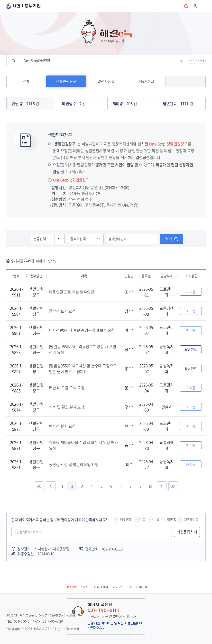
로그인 (195, 6)
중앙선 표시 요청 (62, 311)
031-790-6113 (112, 549)
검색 (169, 239)
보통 (156, 519)
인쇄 (202, 60)
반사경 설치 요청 (62, 426)
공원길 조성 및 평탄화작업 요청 (74, 464)
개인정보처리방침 (77, 587)
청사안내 (119, 587)
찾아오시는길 (138, 587)
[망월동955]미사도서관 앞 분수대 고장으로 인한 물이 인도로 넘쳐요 (83, 368)
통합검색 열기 (186, 6)
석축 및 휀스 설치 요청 (67, 407)
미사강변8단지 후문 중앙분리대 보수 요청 (82, 330)
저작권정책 (101, 587)
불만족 (171, 519)
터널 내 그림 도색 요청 (67, 388)
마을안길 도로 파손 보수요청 (72, 292)
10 (150, 486)
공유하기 (193, 60)
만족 (142, 519)
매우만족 (126, 519)
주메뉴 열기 (203, 6)
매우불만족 (191, 519)
